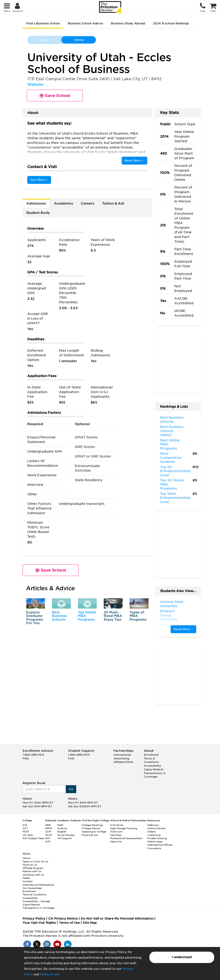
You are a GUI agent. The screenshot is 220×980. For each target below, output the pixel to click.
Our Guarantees (32, 888)
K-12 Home (117, 825)
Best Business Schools (59, 616)
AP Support (64, 838)
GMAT (49, 828)
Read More (134, 161)
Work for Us (30, 865)
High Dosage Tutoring (124, 828)
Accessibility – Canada (36, 901)
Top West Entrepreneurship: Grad (175, 498)
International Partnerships (38, 885)
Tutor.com (116, 831)
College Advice (91, 828)
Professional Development (126, 838)
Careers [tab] (88, 203)
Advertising (121, 758)
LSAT (48, 831)
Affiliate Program (33, 868)
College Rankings (92, 825)
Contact (27, 881)
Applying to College (94, 831)
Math (60, 825)
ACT (25, 828)
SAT (25, 825)
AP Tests (28, 835)
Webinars (153, 825)
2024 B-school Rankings (171, 23)
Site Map (90, 923)
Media (26, 878)
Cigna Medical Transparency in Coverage (155, 773)
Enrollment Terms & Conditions (151, 758)
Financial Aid (90, 835)
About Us (116, 841)
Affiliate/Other (123, 762)
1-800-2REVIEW (34, 755)
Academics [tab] (64, 203)
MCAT (49, 835)
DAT (48, 838)
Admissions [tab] (36, 203)
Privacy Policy (34, 919)
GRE (48, 825)
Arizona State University (172, 604)
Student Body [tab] (38, 213)
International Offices (160, 845)
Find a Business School (43, 23)
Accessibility (152, 766)
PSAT (26, 831)
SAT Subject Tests (33, 838)
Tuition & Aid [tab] (113, 203)
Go (71, 789)
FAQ (26, 758)
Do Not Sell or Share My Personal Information (117, 919)
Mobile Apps (155, 841)
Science (62, 828)
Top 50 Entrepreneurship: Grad (175, 471)
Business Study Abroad (128, 23)
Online (79, 40)
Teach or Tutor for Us (35, 861)
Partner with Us (32, 871)
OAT (48, 841)
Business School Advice (85, 23)
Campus (45, 40)
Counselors (154, 848)
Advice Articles (156, 828)
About (26, 858)
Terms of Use (49, 974)
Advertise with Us (33, 875)
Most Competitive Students (171, 458)
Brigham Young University (169, 615)
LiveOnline (154, 835)
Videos (151, 831)
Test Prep (116, 835)
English (62, 831)
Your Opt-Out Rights (39, 923)
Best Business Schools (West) (172, 431)
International (122, 755)
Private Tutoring (157, 838)
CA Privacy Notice (63, 919)
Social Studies (66, 835)
